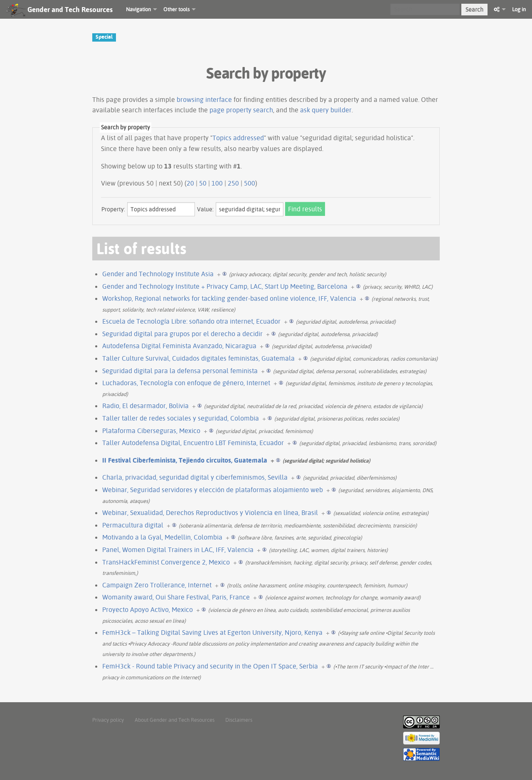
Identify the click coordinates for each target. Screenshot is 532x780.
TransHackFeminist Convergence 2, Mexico (166, 562)
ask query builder (326, 110)
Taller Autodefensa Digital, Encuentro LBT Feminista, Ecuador (193, 443)
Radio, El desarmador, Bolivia (145, 406)
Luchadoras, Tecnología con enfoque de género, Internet (186, 383)
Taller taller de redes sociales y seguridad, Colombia (181, 418)
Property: (113, 209)
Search (474, 10)
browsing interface (204, 99)
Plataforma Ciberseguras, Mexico (151, 431)
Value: (205, 209)
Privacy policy (108, 720)
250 (233, 183)
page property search (241, 110)
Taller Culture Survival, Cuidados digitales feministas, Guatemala (198, 358)
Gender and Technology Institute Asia (158, 274)
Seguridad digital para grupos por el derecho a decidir (182, 334)
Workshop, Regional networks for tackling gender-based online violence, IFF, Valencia (229, 298)
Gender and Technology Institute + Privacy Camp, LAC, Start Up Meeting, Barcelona (225, 286)
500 (250, 183)
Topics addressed (238, 138)
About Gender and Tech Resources (175, 720)
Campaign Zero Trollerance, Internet (157, 585)
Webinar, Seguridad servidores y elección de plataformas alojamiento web (213, 490)
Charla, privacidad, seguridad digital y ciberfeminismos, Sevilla (195, 477)
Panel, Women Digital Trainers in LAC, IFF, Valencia (178, 550)
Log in (519, 9)
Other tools (176, 9)
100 (217, 183)
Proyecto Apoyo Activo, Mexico (148, 609)
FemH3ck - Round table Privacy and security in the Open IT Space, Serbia (210, 666)
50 (203, 183)
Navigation (138, 9)
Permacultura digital (133, 525)
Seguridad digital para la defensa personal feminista (180, 371)
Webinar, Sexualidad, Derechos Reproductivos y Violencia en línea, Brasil (210, 513)
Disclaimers (239, 720)
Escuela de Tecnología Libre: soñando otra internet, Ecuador (191, 321)
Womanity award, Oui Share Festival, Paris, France (176, 597)
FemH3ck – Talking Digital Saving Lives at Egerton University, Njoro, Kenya (212, 632)
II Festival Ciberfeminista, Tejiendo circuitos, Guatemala (185, 460)
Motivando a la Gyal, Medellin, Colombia (162, 537)
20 (190, 183)
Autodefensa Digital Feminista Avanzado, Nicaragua (179, 346)
